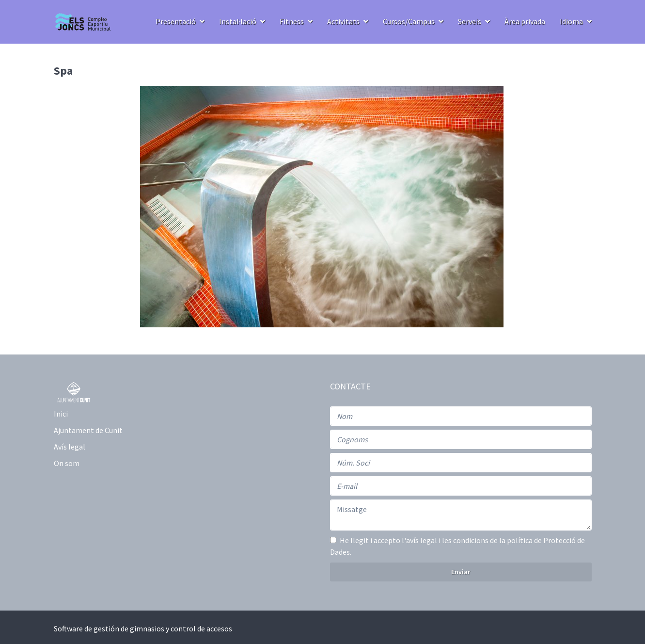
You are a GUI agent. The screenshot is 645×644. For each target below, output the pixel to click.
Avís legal (70, 447)
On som (67, 463)
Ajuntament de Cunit (88, 430)
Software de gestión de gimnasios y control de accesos (143, 628)
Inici (61, 414)
